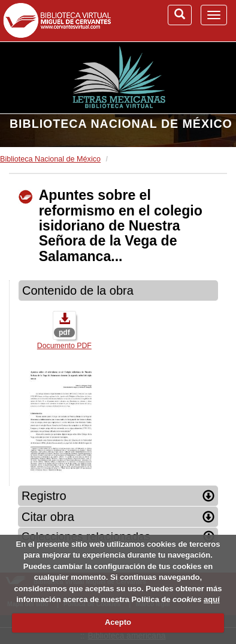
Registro (118, 496)
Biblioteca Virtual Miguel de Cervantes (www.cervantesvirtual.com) (57, 20)
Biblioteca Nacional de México (121, 124)
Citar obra (118, 517)
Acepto (118, 622)
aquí (212, 599)
